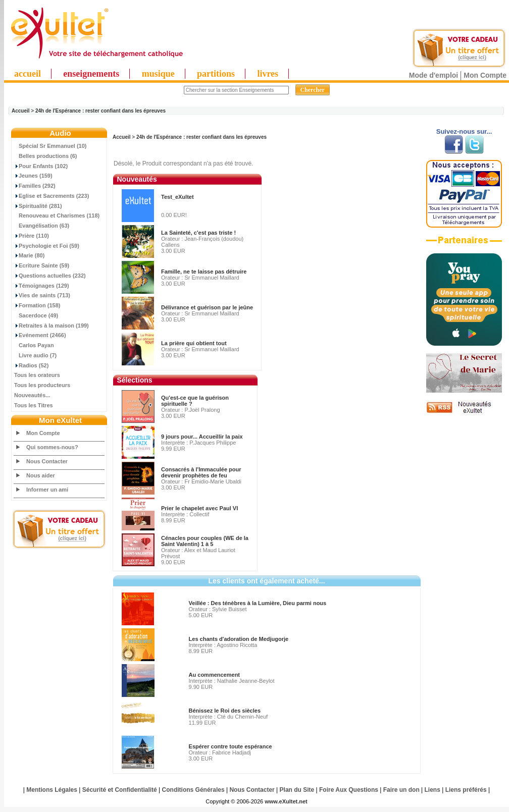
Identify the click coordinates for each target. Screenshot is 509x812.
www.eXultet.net (286, 801)
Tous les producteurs (42, 385)
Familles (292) (35, 186)
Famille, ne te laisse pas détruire (204, 272)
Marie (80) (29, 255)
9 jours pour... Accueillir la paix (202, 437)
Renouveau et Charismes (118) (57, 215)
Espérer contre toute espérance (231, 746)
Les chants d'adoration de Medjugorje (239, 639)
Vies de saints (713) (42, 295)
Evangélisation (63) (42, 226)
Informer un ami (47, 490)
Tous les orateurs (37, 375)
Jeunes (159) (33, 176)
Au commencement (214, 675)
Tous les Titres (34, 405)
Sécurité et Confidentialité (120, 790)
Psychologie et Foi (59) (47, 246)
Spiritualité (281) (38, 206)
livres (268, 74)
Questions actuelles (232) (50, 276)
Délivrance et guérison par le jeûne (207, 307)
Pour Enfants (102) (41, 166)
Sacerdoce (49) (36, 315)
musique (158, 74)
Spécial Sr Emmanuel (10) (50, 146)
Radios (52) (31, 365)
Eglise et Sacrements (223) (52, 196)
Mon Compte (485, 75)
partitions (216, 74)
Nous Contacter (47, 461)
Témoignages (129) (42, 286)
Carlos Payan (34, 345)
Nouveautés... (32, 395)
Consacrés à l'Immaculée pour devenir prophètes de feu (201, 472)
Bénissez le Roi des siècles (225, 711)
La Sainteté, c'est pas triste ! (198, 233)
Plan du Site (297, 790)
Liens (432, 790)
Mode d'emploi (434, 75)
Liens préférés (466, 790)
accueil (28, 74)
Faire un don (401, 790)
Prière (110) (32, 236)
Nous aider (41, 475)
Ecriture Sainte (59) (42, 265)
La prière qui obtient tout (194, 343)
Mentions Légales (52, 790)
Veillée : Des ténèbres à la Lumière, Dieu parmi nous (258, 603)
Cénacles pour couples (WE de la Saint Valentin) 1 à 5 (205, 541)
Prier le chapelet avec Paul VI (199, 508)
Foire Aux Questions (349, 790)
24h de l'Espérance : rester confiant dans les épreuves (100, 111)
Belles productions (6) (46, 156)
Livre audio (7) (35, 355)
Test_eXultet (177, 197)
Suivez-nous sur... (464, 131)
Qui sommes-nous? (52, 447)
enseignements (91, 74)
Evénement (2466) (40, 335)
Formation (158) (37, 305)
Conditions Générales (193, 790)
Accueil (21, 111)
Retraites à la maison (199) (52, 326)
